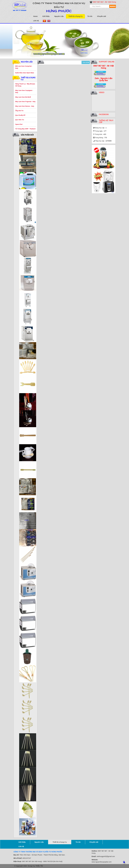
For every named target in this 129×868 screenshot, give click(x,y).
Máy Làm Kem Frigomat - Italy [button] (25, 102)
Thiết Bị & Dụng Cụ (75, 16)
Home (35, 16)
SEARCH (113, 6)
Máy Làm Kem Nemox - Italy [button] (25, 106)
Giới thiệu (46, 16)
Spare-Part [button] (19, 124)
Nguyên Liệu (59, 16)
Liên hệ (36, 21)
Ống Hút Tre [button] (19, 111)
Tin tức (90, 16)
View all (86, 62)
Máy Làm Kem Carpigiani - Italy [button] (24, 91)
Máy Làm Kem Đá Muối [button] (23, 97)
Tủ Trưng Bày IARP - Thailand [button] (25, 129)
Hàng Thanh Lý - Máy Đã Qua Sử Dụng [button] (25, 85)
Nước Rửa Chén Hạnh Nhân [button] (25, 73)
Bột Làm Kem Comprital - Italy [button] (24, 67)
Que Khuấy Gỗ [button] (20, 115)
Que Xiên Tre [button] (20, 120)
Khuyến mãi (102, 16)
